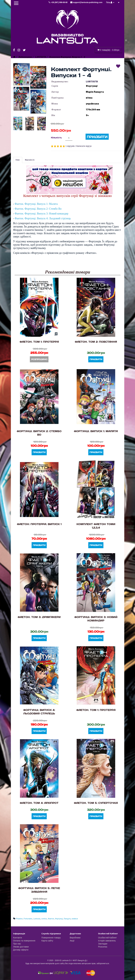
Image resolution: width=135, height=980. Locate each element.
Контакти (18, 938)
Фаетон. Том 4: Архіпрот (39, 803)
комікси (75, 919)
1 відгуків (70, 146)
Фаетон (51, 919)
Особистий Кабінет (107, 938)
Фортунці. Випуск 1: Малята (96, 431)
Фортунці (59, 919)
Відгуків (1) (30, 160)
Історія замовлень (107, 941)
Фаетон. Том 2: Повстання (96, 342)
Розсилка (103, 947)
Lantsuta (37, 919)
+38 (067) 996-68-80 (58, 2)
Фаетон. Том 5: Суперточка (96, 803)
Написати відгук (84, 146)
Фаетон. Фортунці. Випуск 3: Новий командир (41, 214)
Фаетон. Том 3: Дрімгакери (39, 617)
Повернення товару (51, 938)
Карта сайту (47, 941)
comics (44, 919)
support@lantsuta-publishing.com (86, 2)
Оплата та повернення (24, 941)
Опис (18, 160)
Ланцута (67, 919)
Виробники (75, 938)
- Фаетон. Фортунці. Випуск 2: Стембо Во (37, 209)
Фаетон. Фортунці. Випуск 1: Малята (36, 204)
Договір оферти (21, 950)
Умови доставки (21, 947)
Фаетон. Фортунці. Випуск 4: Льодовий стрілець (43, 218)
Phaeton (19, 919)
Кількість (56, 138)
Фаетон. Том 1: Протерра (39, 342)
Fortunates (28, 919)
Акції (72, 941)
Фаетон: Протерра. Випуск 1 (39, 524)
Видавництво (25, 57)
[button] (30, 88)
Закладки (103, 944)
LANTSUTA (41, 57)
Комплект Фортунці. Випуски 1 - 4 (67, 57)
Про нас (17, 944)
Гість (110, 2)
